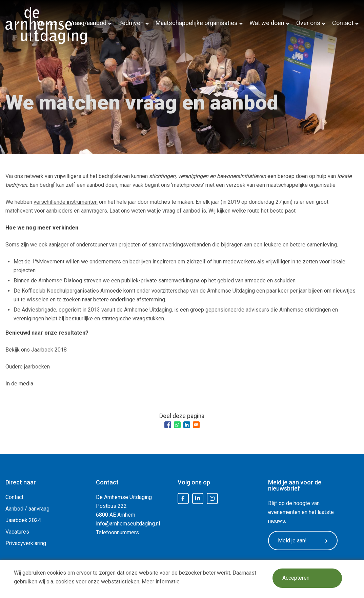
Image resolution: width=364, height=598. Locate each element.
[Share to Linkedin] (187, 425)
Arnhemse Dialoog (60, 281)
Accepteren (297, 579)
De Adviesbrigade (35, 310)
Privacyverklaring (26, 543)
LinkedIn (198, 499)
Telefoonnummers (117, 532)
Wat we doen (267, 23)
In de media (19, 384)
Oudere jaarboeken (28, 367)
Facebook (183, 499)
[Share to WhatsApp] (177, 425)
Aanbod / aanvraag (27, 509)
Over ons (308, 23)
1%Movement (49, 262)
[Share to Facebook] (168, 425)
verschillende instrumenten (66, 202)
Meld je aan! (305, 541)
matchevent (19, 211)
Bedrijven (131, 23)
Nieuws (47, 23)
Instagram (212, 499)
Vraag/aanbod (88, 23)
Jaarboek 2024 (23, 520)
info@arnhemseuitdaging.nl (128, 524)
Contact (343, 23)
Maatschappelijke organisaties (197, 23)
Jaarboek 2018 (49, 350)
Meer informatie (161, 582)
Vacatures (17, 532)
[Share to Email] (196, 425)
